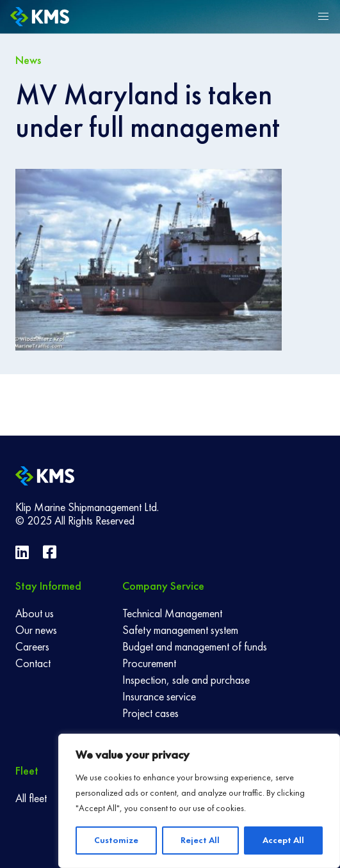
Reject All (200, 840)
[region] (199, 801)
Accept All (283, 840)
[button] (323, 17)
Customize (116, 840)
